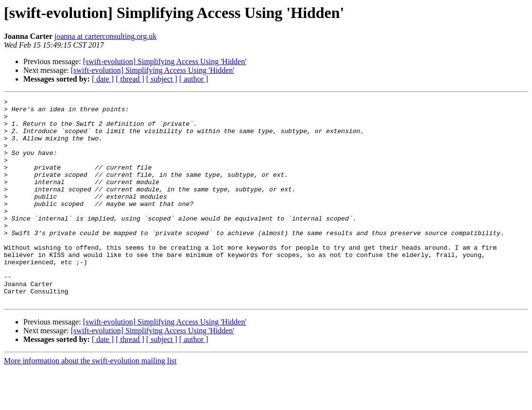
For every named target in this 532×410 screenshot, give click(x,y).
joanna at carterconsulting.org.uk (105, 36)
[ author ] (194, 79)
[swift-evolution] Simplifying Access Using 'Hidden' (165, 61)
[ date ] (103, 79)
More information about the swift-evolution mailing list (90, 401)
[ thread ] (130, 79)
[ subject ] (162, 79)
